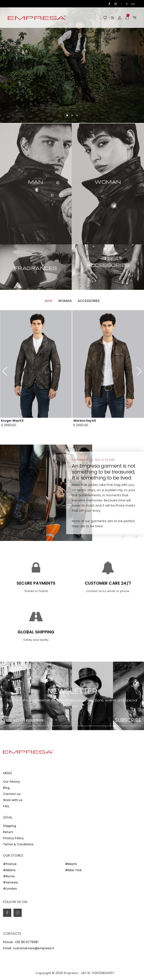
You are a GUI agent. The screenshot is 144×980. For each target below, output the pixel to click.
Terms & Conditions (18, 844)
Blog (6, 788)
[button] (67, 115)
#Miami (71, 864)
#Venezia (10, 882)
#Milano (9, 870)
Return (8, 832)
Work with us (13, 800)
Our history (12, 782)
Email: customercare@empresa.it (29, 948)
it (127, 4)
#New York (73, 870)
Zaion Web (34, 974)
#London (10, 889)
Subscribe (128, 720)
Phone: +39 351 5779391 (21, 942)
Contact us (12, 794)
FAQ (6, 806)
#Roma (9, 876)
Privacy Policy (13, 838)
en (133, 4)
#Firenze (10, 864)
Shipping (10, 826)
